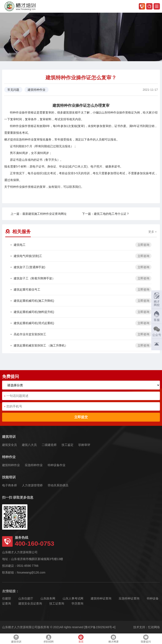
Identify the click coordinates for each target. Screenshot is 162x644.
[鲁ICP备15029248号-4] (100, 627)
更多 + (153, 232)
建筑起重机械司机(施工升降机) (34, 301)
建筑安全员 (9, 445)
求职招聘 (49, 639)
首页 (81, 639)
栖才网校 (157, 300)
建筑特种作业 (11, 465)
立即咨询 (143, 245)
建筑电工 (20, 245)
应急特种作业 (34, 465)
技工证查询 (57, 603)
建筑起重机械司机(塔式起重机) (34, 323)
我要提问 (146, 639)
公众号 (156, 331)
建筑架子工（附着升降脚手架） (34, 278)
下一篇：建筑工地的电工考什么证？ (106, 214)
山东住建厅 (26, 598)
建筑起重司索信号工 (27, 290)
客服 (156, 316)
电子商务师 (9, 485)
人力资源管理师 (32, 485)
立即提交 (81, 417)
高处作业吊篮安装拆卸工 (30, 334)
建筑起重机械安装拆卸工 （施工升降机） (41, 345)
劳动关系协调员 (58, 485)
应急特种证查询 (129, 598)
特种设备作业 (57, 465)
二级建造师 (49, 445)
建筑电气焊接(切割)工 (28, 256)
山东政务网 (48, 598)
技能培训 (9, 477)
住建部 (7, 598)
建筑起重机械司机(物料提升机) (34, 312)
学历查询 (77, 603)
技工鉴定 (67, 445)
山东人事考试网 (73, 598)
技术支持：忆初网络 (147, 627)
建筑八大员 (29, 445)
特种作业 (9, 457)
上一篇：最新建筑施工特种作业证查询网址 (39, 214)
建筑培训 (9, 437)
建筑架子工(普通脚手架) (29, 267)
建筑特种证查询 (101, 598)
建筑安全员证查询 (30, 603)
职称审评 (84, 445)
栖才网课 (113, 639)
